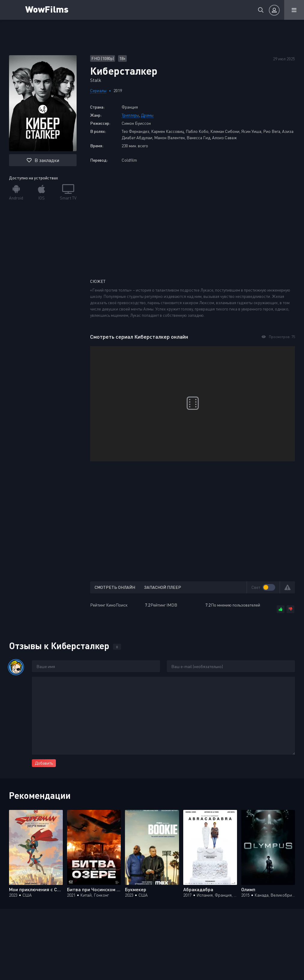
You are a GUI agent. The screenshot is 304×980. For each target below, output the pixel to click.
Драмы (147, 115)
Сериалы (98, 90)
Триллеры (130, 115)
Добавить (44, 763)
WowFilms (47, 9)
